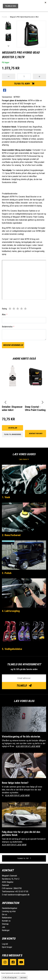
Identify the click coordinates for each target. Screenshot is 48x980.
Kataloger (6, 930)
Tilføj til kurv (24, 84)
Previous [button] (8, 22)
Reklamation (7, 918)
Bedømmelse (8, 327)
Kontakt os (6, 921)
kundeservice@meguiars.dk (19, 895)
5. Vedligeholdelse (12, 649)
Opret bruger (7, 947)
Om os (4, 914)
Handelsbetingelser (10, 908)
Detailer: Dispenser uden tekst (12, 408)
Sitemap (5, 924)
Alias (4, 315)
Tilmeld (24, 686)
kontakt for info (36, 434)
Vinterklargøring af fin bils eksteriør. (21, 737)
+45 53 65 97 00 (22, 892)
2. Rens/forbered (11, 535)
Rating (4, 309)
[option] (8, 26)
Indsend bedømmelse (13, 345)
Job (3, 927)
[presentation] (5, 402)
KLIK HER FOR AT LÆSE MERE (28, 746)
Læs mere (24, 459)
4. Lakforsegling (11, 611)
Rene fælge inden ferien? (15, 783)
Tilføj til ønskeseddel (12, 434)
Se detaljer (13, 428)
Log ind (5, 944)
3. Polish (7, 573)
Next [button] (8, 46)
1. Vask (6, 497)
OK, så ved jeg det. (10, 978)
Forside (4, 17)
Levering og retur (9, 911)
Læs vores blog (24, 701)
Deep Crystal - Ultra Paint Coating (35, 408)
